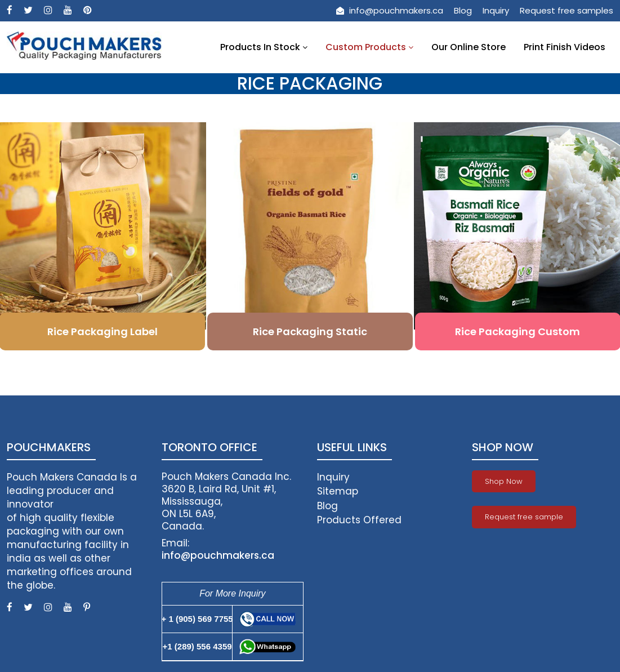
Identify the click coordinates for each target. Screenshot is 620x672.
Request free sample (524, 517)
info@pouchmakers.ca (390, 10)
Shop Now (504, 481)
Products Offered (359, 520)
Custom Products (369, 47)
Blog (463, 10)
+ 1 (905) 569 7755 (197, 619)
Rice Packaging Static (310, 331)
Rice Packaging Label (102, 331)
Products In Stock (264, 47)
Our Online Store (469, 47)
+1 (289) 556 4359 (197, 646)
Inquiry (496, 10)
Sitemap (338, 491)
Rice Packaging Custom (518, 331)
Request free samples (567, 10)
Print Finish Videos (565, 47)
